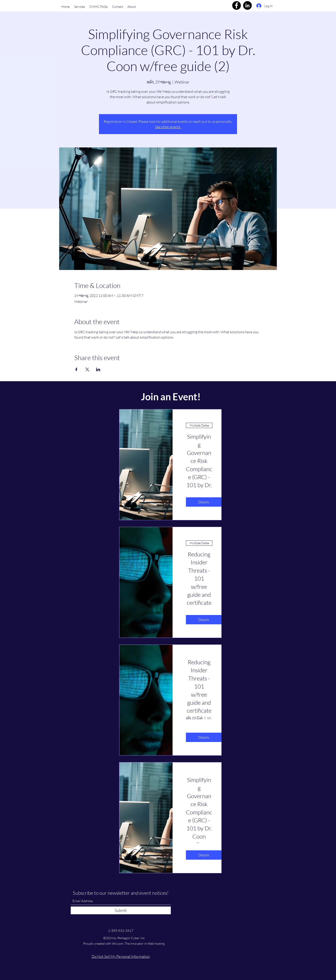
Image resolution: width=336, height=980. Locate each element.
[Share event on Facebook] (76, 369)
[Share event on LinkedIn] (98, 369)
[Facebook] (236, 5)
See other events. (168, 127)
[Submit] (121, 910)
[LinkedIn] (247, 5)
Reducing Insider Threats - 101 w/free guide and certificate (199, 686)
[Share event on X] (87, 369)
